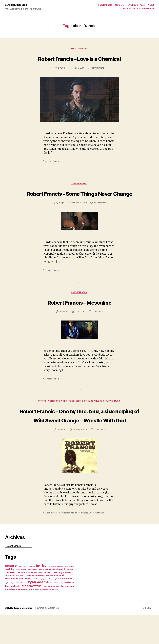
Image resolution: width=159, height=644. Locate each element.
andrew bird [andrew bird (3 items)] (22, 595)
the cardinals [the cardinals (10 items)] (13, 615)
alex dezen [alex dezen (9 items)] (11, 595)
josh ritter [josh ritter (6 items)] (10, 605)
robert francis (53, 171)
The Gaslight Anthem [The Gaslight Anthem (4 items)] (51, 616)
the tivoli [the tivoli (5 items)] (35, 619)
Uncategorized (79, 49)
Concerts (120, 5)
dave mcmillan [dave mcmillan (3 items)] (32, 599)
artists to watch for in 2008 (63, 421)
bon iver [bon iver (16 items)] (42, 595)
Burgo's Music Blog (18, 5)
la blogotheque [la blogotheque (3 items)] (29, 605)
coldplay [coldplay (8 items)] (10, 598)
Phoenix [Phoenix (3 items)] (51, 608)
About (151, 5)
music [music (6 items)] (27, 608)
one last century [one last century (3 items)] (37, 608)
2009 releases (79, 312)
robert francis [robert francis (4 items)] (21, 612)
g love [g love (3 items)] (28, 602)
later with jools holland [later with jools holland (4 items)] (44, 605)
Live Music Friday (136, 5)
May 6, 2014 (79, 78)
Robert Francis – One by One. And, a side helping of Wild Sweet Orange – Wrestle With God (79, 440)
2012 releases (79, 194)
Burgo (63, 78)
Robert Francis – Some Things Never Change (79, 208)
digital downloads (93, 421)
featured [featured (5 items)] (21, 602)
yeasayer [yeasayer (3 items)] (55, 619)
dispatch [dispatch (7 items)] (61, 598)
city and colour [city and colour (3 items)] (70, 595)
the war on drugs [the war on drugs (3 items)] (46, 619)
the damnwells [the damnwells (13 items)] (32, 615)
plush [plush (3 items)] (57, 608)
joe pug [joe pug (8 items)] (58, 601)
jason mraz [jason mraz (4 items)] (48, 602)
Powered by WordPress (49, 637)
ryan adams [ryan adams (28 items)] (38, 611)
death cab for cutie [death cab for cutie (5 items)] (46, 598)
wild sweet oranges (81, 542)
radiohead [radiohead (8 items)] (66, 608)
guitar (111, 421)
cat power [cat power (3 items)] (60, 595)
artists (40, 421)
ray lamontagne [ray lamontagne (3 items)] (10, 612)
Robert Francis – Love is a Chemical (79, 63)
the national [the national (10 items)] (67, 615)
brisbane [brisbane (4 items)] (52, 595)
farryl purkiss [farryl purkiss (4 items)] (10, 602)
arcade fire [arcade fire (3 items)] (31, 595)
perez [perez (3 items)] (45, 608)
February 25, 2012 (79, 222)
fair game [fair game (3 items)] (70, 599)
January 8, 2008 (80, 459)
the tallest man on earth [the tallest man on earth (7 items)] (17, 618)
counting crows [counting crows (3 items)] (21, 599)
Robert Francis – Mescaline (80, 321)
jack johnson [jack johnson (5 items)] (37, 602)
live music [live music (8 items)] (60, 604)
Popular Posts (105, 5)
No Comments (98, 78)
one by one (52, 542)
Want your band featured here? (138, 9)
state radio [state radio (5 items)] (69, 612)
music (121, 421)
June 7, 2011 (80, 331)
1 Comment (98, 331)
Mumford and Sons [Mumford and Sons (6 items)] (14, 608)
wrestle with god (98, 542)
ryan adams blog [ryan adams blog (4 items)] (56, 612)
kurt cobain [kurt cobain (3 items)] (19, 605)
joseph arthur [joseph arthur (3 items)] (68, 602)
